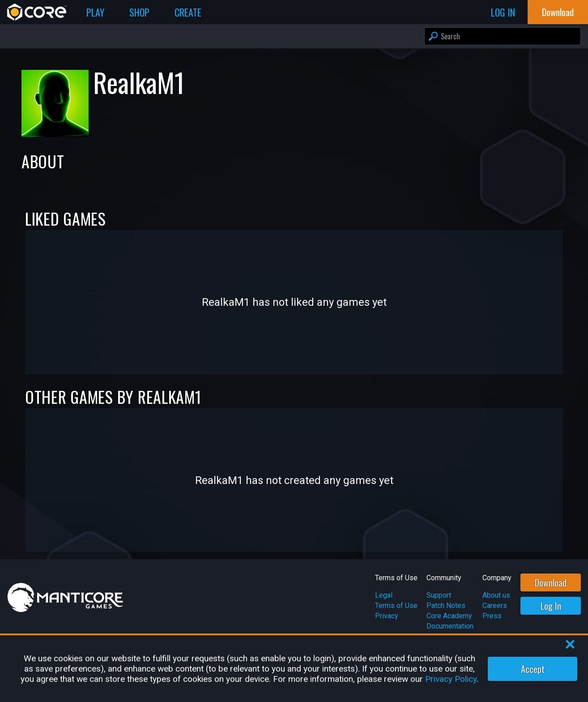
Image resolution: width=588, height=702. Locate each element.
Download (551, 582)
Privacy (387, 616)
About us (496, 595)
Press (492, 616)
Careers (495, 606)
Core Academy (449, 616)
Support (439, 595)
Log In (551, 606)
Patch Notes (446, 606)
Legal (384, 595)
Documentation (450, 626)
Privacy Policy (451, 679)
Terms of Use (396, 606)
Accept (533, 669)
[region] (294, 669)
